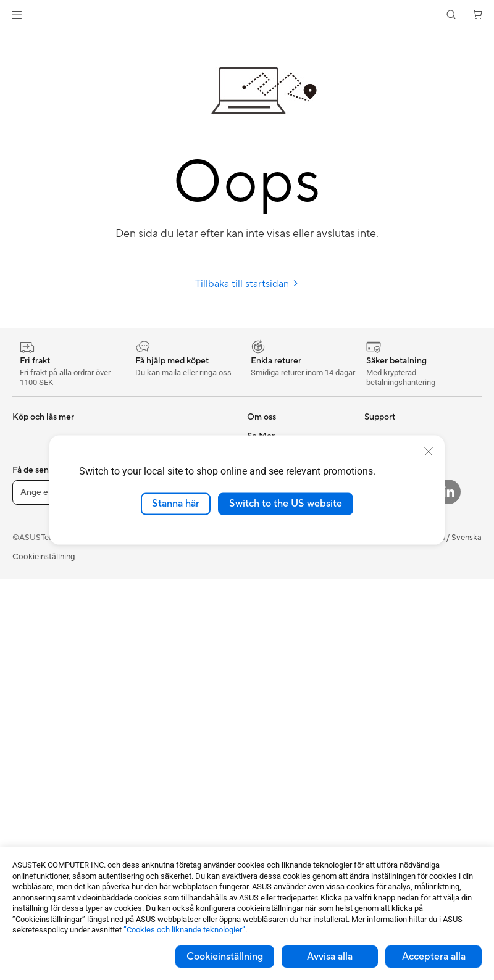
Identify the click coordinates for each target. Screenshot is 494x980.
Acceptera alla (434, 957)
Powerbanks (150, 827)
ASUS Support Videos (287, 733)
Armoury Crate (392, 603)
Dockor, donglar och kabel (176, 808)
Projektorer (33, 752)
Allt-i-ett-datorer (43, 660)
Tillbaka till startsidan (247, 284)
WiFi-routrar (150, 584)
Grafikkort (31, 827)
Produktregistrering (283, 677)
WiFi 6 (139, 566)
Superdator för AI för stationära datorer (165, 626)
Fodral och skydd (159, 771)
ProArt (377, 566)
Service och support (284, 621)
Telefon (25, 455)
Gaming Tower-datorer (54, 697)
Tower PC (30, 678)
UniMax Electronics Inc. (290, 565)
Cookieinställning (225, 957)
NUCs (23, 734)
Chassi (25, 845)
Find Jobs (265, 584)
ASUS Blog (385, 640)
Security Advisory (279, 714)
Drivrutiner (267, 696)
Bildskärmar (34, 641)
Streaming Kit (152, 725)
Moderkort (32, 808)
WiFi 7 (139, 547)
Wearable (30, 771)
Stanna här (176, 504)
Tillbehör (28, 473)
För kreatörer (37, 567)
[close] (429, 452)
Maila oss (264, 640)
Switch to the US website (286, 504)
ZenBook (381, 584)
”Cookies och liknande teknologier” (184, 930)
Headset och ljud (158, 706)
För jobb (28, 548)
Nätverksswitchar (160, 603)
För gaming (33, 529)
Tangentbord (151, 669)
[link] (247, 15)
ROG (374, 547)
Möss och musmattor (166, 687)
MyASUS (264, 751)
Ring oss (262, 658)
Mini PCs (28, 715)
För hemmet (35, 511)
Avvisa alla (330, 957)
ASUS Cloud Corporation (294, 547)
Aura (373, 621)
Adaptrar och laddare (167, 790)
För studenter (37, 585)
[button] (17, 15)
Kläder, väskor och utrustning (161, 748)
